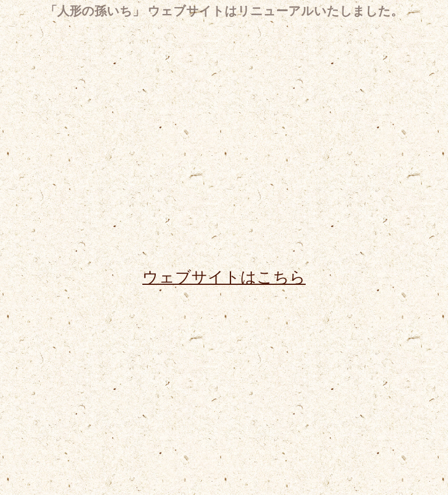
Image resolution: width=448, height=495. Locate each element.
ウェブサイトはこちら (224, 277)
